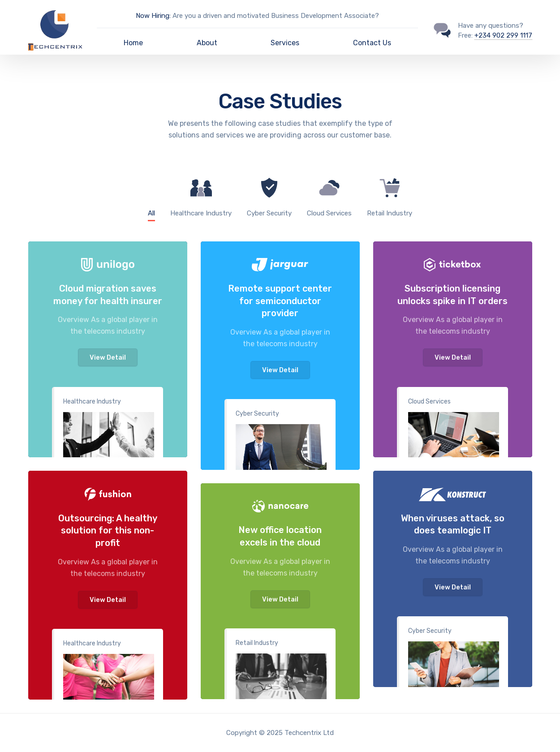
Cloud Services (429, 402)
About (207, 43)
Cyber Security (257, 414)
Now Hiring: (153, 16)
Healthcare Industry (92, 402)
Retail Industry (257, 643)
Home (133, 43)
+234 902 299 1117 (503, 35)
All (151, 213)
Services (285, 43)
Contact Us (372, 43)
